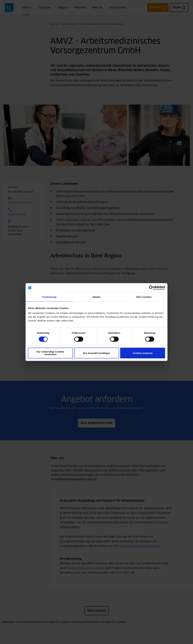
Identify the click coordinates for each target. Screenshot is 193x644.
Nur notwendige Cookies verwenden (50, 353)
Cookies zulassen (143, 353)
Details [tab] (96, 297)
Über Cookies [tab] (144, 297)
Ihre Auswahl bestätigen (96, 353)
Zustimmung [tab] (49, 297)
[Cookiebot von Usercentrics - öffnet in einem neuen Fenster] (151, 288)
